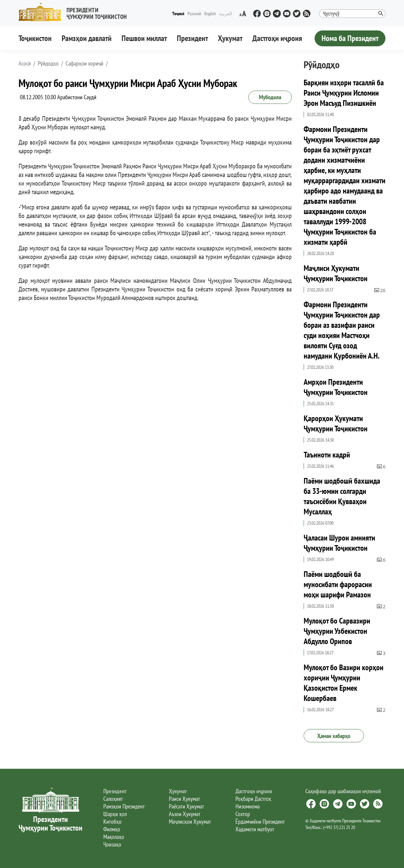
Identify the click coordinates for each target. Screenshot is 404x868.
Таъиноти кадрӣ (327, 455)
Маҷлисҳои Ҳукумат (190, 822)
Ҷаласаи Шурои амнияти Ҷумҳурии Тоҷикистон (339, 543)
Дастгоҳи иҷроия (277, 38)
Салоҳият (113, 799)
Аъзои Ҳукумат (185, 814)
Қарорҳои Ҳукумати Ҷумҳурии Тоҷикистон (336, 423)
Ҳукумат (230, 38)
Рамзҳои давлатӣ (87, 38)
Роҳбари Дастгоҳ (253, 799)
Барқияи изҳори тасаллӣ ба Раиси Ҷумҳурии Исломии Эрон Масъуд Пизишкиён (344, 93)
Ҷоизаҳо (112, 844)
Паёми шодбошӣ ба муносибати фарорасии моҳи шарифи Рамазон (338, 584)
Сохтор (243, 814)
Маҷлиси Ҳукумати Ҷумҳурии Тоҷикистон (336, 273)
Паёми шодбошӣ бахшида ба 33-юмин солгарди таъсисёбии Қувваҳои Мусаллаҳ (342, 496)
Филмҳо (112, 829)
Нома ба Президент (350, 38)
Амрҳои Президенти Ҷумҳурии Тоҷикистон (336, 387)
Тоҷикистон (35, 38)
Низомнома (248, 806)
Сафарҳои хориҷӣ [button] (84, 64)
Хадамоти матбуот (255, 829)
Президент (192, 38)
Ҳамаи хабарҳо (334, 736)
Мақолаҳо (114, 837)
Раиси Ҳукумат (184, 799)
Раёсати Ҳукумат (186, 806)
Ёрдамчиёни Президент (260, 822)
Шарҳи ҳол (115, 814)
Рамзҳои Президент (124, 806)
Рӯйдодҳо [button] (48, 64)
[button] (76, 12)
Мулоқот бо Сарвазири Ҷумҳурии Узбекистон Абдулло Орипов (337, 631)
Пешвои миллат (144, 38)
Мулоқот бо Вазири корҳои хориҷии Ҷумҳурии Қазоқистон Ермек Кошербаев (344, 683)
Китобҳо (112, 822)
